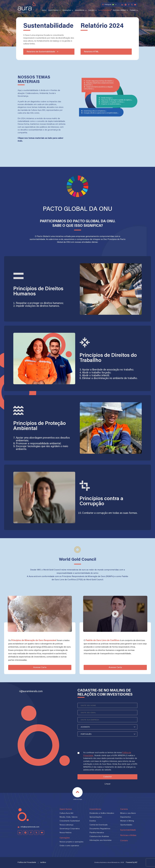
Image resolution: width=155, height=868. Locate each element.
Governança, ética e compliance (95, 111)
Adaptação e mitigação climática (112, 102)
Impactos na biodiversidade (111, 104)
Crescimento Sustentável (70, 821)
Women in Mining (127, 821)
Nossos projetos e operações (71, 842)
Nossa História (65, 833)
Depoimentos (126, 817)
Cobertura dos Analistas (99, 837)
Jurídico (43, 863)
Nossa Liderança (66, 825)
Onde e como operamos (69, 846)
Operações (67, 10)
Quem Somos (53, 10)
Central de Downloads (99, 825)
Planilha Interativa (97, 833)
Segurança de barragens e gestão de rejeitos (116, 100)
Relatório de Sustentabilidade (43, 52)
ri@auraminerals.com (31, 691)
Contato (133, 10)
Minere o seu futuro (128, 813)
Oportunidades (126, 825)
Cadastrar (107, 777)
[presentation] (97, 746)
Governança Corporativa (70, 829)
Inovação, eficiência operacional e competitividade (101, 113)
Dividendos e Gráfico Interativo (102, 813)
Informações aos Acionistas (101, 840)
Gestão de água (106, 98)
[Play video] (115, 614)
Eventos (93, 821)
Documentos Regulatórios (100, 829)
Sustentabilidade (105, 10)
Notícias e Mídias (119, 10)
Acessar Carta (40, 667)
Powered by (132, 862)
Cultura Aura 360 (66, 813)
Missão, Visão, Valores (69, 817)
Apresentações (96, 817)
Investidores (80, 10)
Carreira (91, 10)
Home (44, 10)
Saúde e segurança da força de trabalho (99, 81)
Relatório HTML (91, 52)
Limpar (107, 784)
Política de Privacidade (27, 863)
